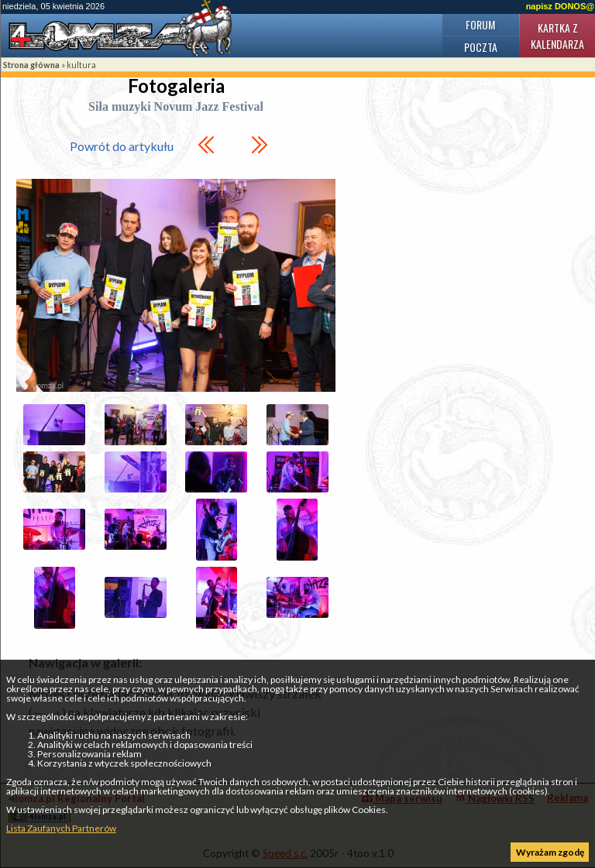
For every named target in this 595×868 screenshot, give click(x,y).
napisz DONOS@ (560, 6)
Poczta (481, 47)
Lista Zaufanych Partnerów (61, 828)
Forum (480, 24)
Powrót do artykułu (122, 146)
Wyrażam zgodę (550, 852)
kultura (81, 65)
